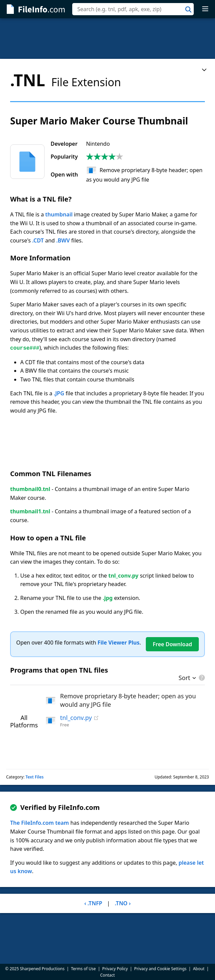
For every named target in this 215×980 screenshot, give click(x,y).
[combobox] (133, 9)
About (199, 969)
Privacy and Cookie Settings (160, 969)
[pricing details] (201, 678)
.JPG (59, 393)
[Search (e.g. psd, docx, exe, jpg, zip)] (133, 9)
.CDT (38, 240)
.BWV (63, 240)
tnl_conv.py (76, 718)
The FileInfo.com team (39, 823)
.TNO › (123, 903)
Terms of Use (83, 969)
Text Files (34, 777)
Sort (184, 678)
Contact (107, 975)
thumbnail (59, 214)
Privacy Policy (115, 969)
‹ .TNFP (93, 903)
